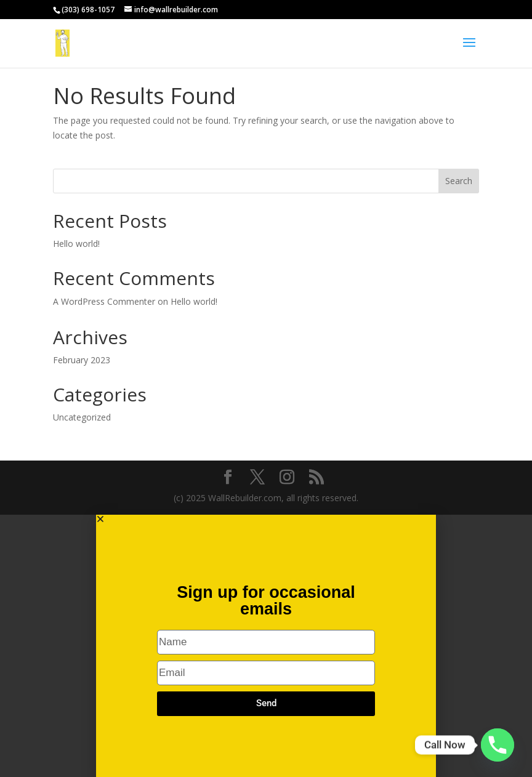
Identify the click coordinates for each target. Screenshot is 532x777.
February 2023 (82, 360)
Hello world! (76, 244)
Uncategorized (82, 417)
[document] (266, 646)
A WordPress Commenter (104, 301)
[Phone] (498, 745)
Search (459, 181)
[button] (266, 519)
